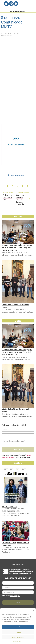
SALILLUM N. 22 (9, 506)
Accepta (18, 627)
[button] (33, 611)
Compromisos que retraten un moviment (16, 544)
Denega (18, 632)
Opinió (18, 321)
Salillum (18, 463)
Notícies (18, 216)
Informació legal (17, 642)
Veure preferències (18, 637)
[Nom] (18, 430)
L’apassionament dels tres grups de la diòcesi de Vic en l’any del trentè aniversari (17, 248)
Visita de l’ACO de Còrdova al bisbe (15, 306)
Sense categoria (21, 11)
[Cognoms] (18, 435)
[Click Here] (29, 4)
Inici (15, 11)
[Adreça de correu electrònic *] (18, 441)
